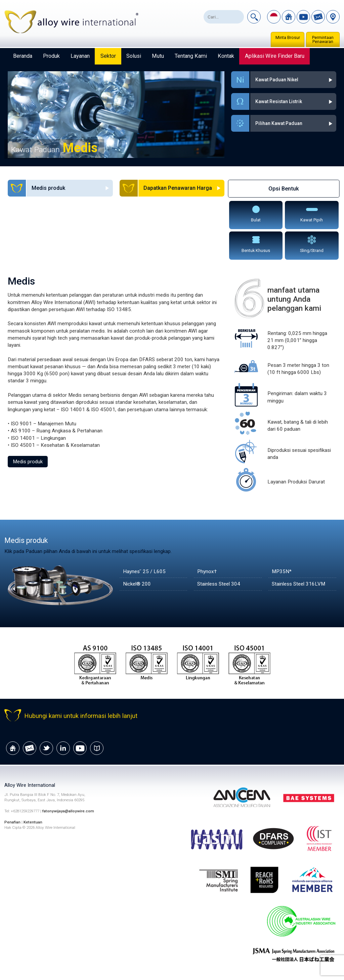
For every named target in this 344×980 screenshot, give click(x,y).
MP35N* (282, 571)
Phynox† (207, 571)
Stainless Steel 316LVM (298, 584)
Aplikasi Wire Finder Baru (275, 56)
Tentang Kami (191, 56)
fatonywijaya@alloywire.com (68, 811)
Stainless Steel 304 (219, 584)
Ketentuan (33, 822)
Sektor (108, 56)
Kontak (226, 56)
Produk (51, 56)
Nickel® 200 (137, 584)
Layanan (80, 56)
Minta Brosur (288, 38)
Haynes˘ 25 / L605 (144, 571)
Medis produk (28, 462)
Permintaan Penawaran (323, 40)
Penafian (12, 822)
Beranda (23, 56)
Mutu (158, 56)
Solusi (134, 56)
